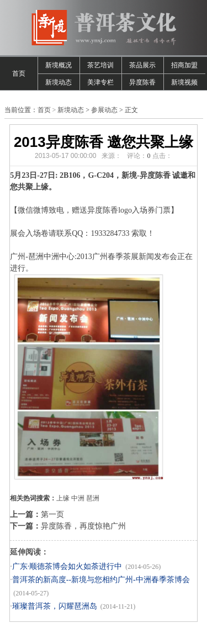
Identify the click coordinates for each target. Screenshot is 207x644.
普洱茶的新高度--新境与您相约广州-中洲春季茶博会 (101, 580)
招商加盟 (184, 65)
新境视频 (184, 82)
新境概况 (59, 65)
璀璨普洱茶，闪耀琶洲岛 (55, 606)
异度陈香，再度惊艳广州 (83, 526)
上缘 (63, 498)
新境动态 (59, 82)
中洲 (78, 498)
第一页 (52, 514)
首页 (19, 73)
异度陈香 (142, 82)
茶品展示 (142, 65)
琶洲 (93, 498)
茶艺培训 (100, 65)
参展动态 (104, 110)
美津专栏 (100, 82)
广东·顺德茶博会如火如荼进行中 (67, 566)
